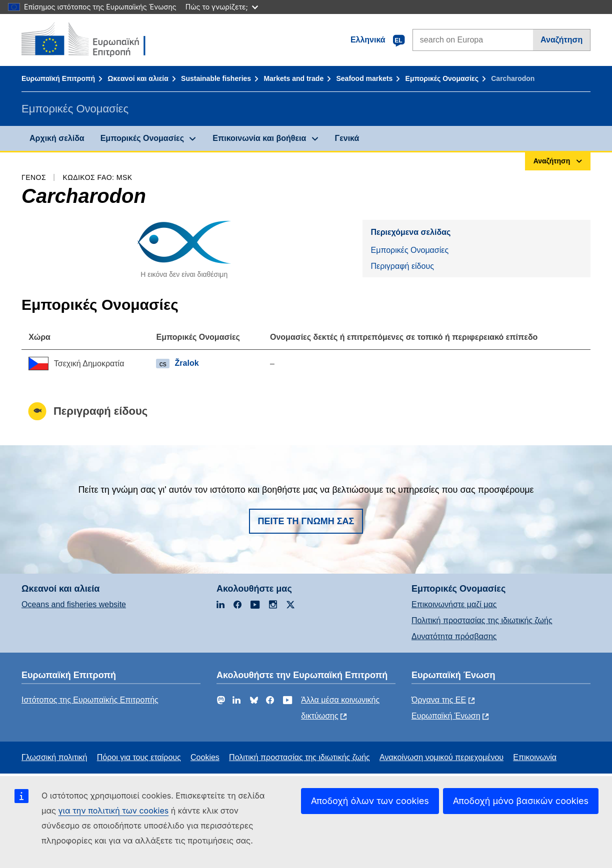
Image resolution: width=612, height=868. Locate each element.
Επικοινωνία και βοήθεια (259, 138)
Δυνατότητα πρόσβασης (454, 636)
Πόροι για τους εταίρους (139, 757)
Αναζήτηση (561, 40)
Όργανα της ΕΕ (439, 700)
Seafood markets (364, 78)
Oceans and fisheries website (74, 604)
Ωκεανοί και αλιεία (138, 78)
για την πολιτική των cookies (114, 811)
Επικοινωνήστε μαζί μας (454, 604)
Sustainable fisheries (216, 78)
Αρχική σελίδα (57, 138)
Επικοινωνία (535, 757)
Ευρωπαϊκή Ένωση (446, 716)
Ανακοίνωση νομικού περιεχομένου (441, 757)
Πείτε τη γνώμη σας (306, 521)
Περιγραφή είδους (402, 266)
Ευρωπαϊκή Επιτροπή (58, 78)
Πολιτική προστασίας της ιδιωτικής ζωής (482, 620)
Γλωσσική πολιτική (54, 757)
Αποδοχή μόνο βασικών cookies (521, 801)
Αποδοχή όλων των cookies (370, 801)
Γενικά (347, 138)
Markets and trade (293, 78)
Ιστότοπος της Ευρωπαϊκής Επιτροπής (90, 700)
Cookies (205, 757)
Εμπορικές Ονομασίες (442, 78)
